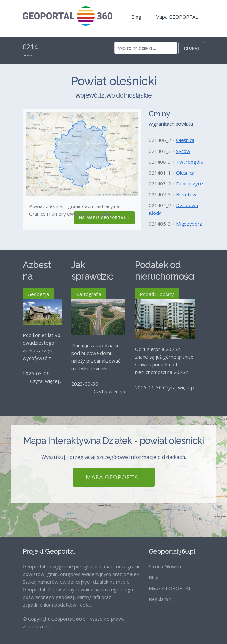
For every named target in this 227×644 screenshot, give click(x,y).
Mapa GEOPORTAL (177, 17)
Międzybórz (189, 224)
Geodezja (38, 294)
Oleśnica (185, 140)
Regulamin (160, 594)
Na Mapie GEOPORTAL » (104, 217)
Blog (136, 17)
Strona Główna (165, 561)
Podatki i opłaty (157, 294)
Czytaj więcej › (46, 381)
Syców (183, 151)
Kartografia (89, 294)
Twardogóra (190, 162)
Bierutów (186, 194)
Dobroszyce (190, 183)
